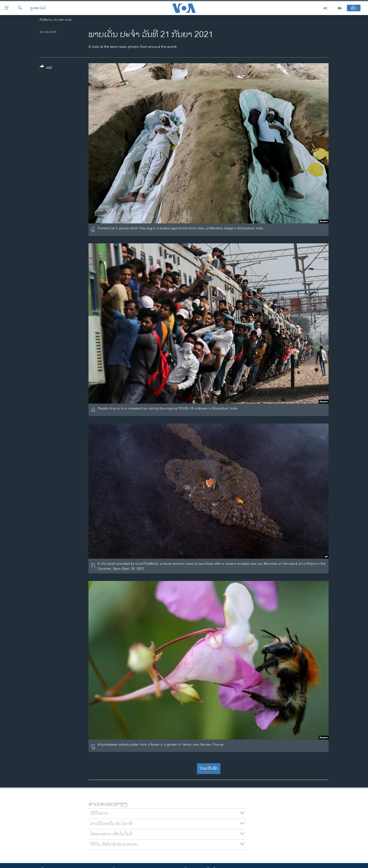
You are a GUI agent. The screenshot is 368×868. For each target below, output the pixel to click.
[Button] (46, 68)
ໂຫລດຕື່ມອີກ (209, 769)
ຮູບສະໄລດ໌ (38, 8)
